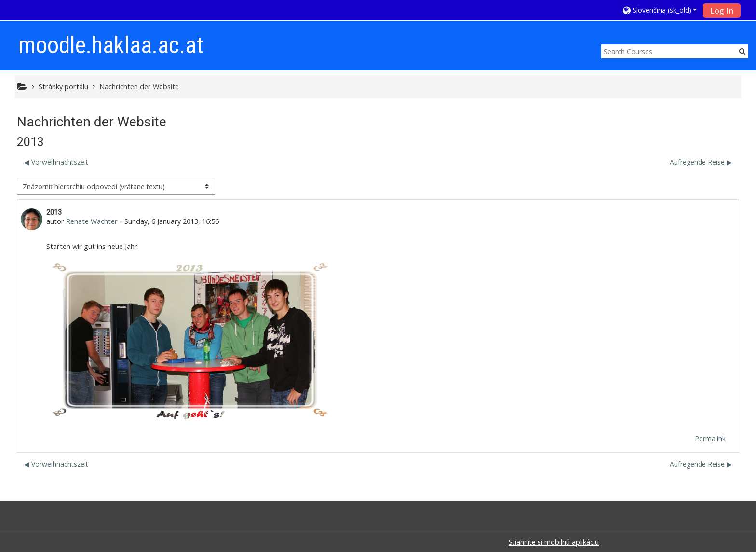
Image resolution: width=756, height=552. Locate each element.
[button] (660, 10)
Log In (722, 11)
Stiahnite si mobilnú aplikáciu (554, 542)
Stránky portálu (63, 87)
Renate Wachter (92, 221)
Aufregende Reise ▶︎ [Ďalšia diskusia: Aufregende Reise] (701, 162)
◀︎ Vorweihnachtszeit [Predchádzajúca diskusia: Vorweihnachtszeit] (56, 162)
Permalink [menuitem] (710, 438)
